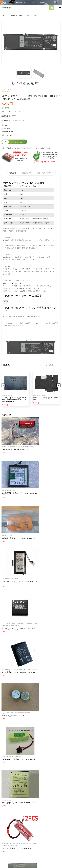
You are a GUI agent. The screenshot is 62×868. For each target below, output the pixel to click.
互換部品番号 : (6, 116)
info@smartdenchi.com (13, 827)
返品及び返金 (37, 802)
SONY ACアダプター (8, 795)
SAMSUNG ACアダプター (10, 792)
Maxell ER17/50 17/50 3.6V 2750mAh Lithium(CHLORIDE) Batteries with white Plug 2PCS (46, 636)
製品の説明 (27, 173)
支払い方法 (36, 799)
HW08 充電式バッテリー (10, 637)
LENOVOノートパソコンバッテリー (13, 781)
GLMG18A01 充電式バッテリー (44, 444)
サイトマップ (6, 824)
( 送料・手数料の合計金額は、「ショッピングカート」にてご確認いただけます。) (27, 148)
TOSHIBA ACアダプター (9, 799)
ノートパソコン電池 (16, 15)
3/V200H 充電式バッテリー (42, 482)
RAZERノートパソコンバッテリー (12, 778)
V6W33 (6, 302)
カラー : (4, 135)
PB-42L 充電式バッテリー (42, 681)
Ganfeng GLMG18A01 (40, 441)
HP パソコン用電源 (8, 806)
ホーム (4, 15)
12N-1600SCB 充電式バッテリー (44, 599)
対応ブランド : (6, 111)
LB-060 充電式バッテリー (42, 522)
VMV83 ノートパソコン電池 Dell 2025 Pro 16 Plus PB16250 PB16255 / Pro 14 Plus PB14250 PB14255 (15, 401)
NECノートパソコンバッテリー (11, 785)
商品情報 (13, 173)
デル (28, 15)
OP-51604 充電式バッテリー (43, 562)
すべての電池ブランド (9, 813)
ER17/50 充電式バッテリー (42, 641)
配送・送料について (45, 173)
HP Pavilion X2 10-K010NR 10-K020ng (14, 677)
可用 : (3, 108)
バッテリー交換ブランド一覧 (12, 283)
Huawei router (6, 634)
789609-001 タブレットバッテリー (14, 679)
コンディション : (7, 121)
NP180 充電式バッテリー (11, 562)
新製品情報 (5, 820)
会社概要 (35, 792)
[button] (52, 8)
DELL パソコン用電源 (8, 802)
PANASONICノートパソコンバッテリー (14, 774)
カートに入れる (17, 142)
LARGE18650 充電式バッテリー (13, 520)
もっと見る (50, 365)
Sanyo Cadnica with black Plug (42, 596)
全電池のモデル (6, 817)
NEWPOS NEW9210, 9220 (10, 517)
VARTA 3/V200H (38, 479)
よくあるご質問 (37, 795)
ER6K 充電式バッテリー (10, 446)
